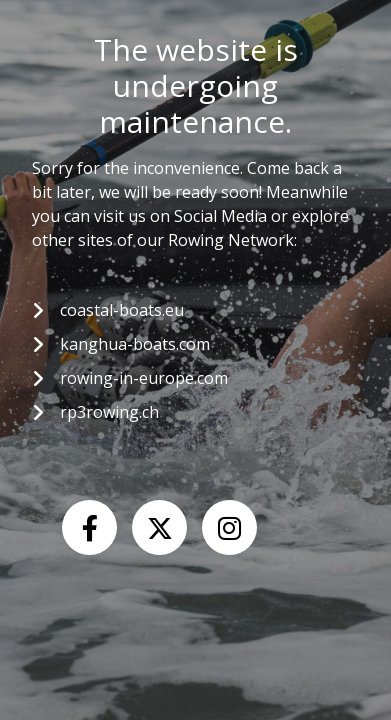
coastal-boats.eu (122, 310)
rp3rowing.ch (109, 412)
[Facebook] (89, 527)
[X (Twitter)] (159, 527)
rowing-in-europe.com (144, 378)
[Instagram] (229, 527)
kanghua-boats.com (135, 344)
